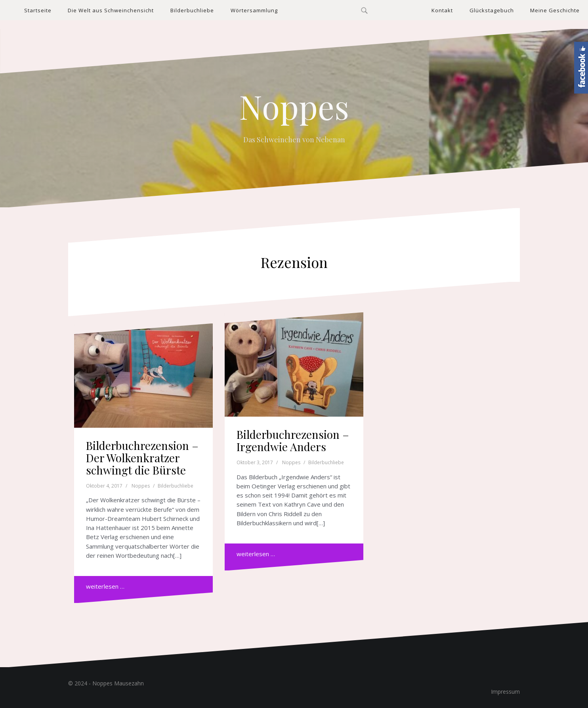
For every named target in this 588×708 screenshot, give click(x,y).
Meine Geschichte (555, 10)
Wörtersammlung (254, 10)
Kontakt (442, 10)
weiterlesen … (105, 586)
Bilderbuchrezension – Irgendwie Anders (293, 440)
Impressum (505, 692)
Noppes (294, 106)
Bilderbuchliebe (192, 10)
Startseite (38, 10)
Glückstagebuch (492, 10)
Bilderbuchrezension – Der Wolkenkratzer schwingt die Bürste (142, 458)
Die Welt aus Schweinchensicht (111, 10)
